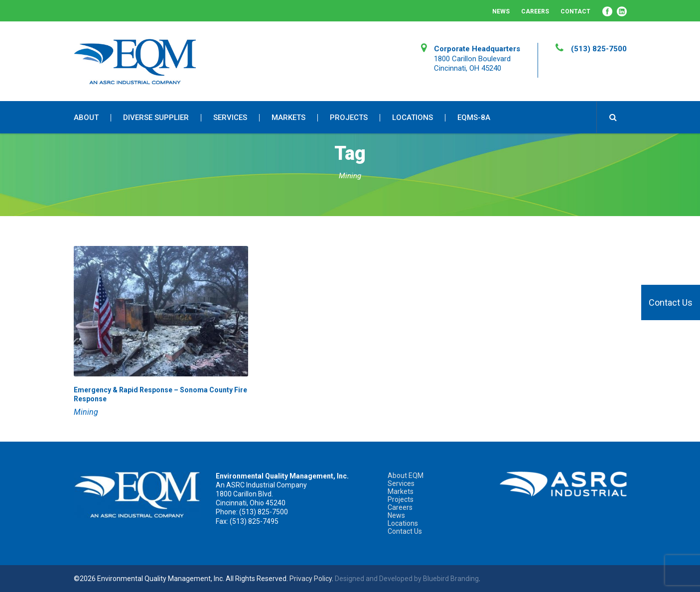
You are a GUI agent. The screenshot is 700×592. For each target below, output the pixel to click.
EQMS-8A (474, 118)
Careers (535, 11)
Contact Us (671, 302)
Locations (413, 118)
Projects (349, 118)
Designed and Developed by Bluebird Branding (407, 579)
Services (230, 118)
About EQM (406, 475)
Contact (575, 11)
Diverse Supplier (156, 118)
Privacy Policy (311, 579)
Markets (288, 118)
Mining (86, 412)
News (501, 11)
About (86, 118)
